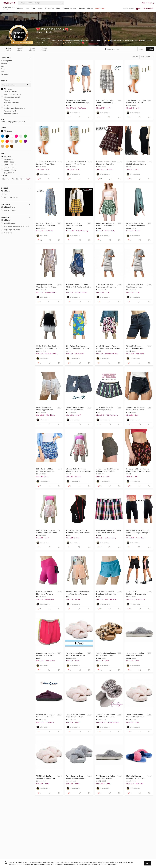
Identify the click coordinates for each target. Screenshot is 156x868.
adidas (5, 105)
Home (40, 9)
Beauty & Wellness (70, 9)
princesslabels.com (46, 38)
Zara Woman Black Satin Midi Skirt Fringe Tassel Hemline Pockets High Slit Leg (136, 163)
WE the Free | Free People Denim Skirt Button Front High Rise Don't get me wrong (78, 102)
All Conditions (8, 207)
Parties (90, 9)
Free (4, 194)
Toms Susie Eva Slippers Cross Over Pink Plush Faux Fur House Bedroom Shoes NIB (76, 716)
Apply (28, 179)
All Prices (6, 156)
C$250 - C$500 (9, 170)
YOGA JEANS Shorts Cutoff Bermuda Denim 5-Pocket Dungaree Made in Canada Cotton (136, 347)
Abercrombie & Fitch (11, 97)
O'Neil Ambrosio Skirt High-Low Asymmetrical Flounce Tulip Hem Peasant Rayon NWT (136, 224)
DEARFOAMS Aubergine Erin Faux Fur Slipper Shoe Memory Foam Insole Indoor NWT (45, 716)
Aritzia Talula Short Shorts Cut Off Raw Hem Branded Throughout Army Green (108, 470)
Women (20, 9)
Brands (82, 9)
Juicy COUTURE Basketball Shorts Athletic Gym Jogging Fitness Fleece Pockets (136, 593)
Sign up (151, 3)
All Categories (6, 61)
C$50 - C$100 (8, 165)
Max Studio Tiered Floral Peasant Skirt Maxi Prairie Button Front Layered (46, 224)
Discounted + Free (9, 197)
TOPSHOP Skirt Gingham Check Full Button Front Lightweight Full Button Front (48, 102)
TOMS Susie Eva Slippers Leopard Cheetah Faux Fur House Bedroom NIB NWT (106, 654)
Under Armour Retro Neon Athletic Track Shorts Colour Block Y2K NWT (46, 654)
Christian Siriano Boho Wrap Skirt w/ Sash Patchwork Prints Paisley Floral (78, 286)
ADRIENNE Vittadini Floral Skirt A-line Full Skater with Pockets (108, 347)
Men (27, 9)
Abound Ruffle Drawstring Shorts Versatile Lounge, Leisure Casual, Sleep (79, 470)
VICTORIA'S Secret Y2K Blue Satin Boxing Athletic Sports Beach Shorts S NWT (106, 593)
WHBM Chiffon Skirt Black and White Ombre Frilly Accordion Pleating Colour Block (48, 347)
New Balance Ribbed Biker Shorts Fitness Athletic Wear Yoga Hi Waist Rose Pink (45, 593)
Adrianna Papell (9, 111)
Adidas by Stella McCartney (13, 108)
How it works (129, 9)
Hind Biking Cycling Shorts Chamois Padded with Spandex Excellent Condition (78, 532)
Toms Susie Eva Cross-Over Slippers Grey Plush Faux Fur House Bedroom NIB (76, 777)
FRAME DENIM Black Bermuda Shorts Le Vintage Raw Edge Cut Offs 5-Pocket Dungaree (139, 532)
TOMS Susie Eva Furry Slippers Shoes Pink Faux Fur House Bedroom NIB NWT (136, 716)
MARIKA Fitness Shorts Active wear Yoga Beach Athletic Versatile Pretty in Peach (78, 593)
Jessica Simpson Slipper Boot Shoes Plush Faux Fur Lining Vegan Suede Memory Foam (106, 716)
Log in (145, 3)
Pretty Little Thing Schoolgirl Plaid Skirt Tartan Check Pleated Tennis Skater (75, 224)
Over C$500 (7, 173)
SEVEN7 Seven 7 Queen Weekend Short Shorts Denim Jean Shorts (75, 409)
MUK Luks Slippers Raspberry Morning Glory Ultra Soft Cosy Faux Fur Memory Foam (136, 777)
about (141, 49)
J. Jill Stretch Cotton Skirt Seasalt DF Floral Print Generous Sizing (136, 102)
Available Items (8, 223)
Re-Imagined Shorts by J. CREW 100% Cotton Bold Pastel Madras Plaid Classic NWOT (108, 532)
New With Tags (8, 210)
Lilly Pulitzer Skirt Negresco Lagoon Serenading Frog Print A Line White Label (79, 347)
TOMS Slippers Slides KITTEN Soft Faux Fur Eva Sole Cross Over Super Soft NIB (76, 654)
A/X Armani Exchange (11, 94)
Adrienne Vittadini (9, 114)
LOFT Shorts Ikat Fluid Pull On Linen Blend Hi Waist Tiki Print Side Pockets (45, 470)
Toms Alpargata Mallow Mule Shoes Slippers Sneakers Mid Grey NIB (135, 654)
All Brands (7, 89)
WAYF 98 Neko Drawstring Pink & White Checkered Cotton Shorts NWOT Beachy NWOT (48, 532)
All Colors (6, 131)
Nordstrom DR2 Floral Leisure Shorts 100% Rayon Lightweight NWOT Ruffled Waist (139, 470)
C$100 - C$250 (9, 167)
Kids (33, 9)
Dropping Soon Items (10, 230)
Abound (5, 100)
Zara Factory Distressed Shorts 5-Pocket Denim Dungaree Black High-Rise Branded (136, 409)
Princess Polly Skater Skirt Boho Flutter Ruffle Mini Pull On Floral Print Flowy (106, 224)
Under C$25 (7, 159)
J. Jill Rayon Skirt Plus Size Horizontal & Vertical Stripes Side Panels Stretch (106, 286)
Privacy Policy (110, 865)
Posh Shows (100, 9)
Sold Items (6, 233)
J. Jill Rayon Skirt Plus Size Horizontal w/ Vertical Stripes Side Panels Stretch (135, 286)
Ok (147, 863)
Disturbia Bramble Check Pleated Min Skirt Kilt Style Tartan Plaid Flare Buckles (106, 163)
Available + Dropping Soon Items (15, 226)
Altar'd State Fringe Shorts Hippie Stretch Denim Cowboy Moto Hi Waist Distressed (45, 409)
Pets (58, 9)
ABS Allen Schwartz (10, 103)
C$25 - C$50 (7, 162)
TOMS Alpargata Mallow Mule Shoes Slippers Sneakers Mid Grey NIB (106, 777)
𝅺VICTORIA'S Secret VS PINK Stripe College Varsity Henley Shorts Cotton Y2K (105, 409)
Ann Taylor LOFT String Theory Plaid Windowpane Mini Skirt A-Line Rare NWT (106, 102)
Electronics (49, 9)
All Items (6, 191)
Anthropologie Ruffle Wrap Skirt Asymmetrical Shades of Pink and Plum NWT (46, 286)
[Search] (44, 3)
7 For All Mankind (9, 92)
